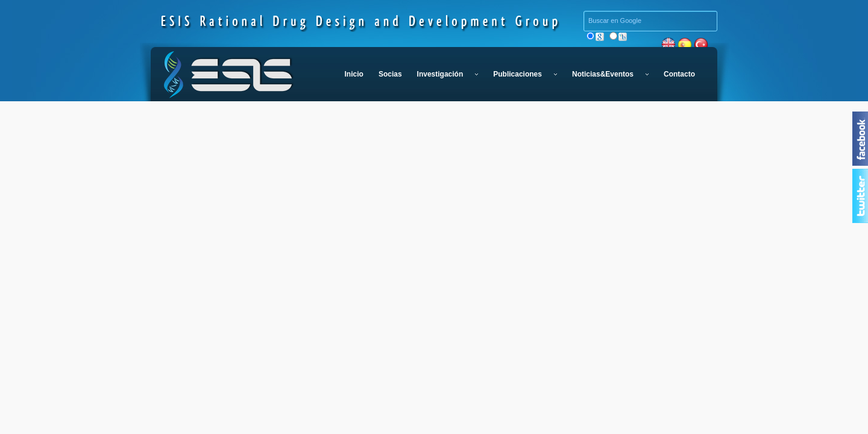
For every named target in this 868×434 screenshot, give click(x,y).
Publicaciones (525, 74)
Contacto (679, 74)
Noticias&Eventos (610, 74)
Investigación (448, 74)
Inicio (354, 74)
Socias (390, 74)
